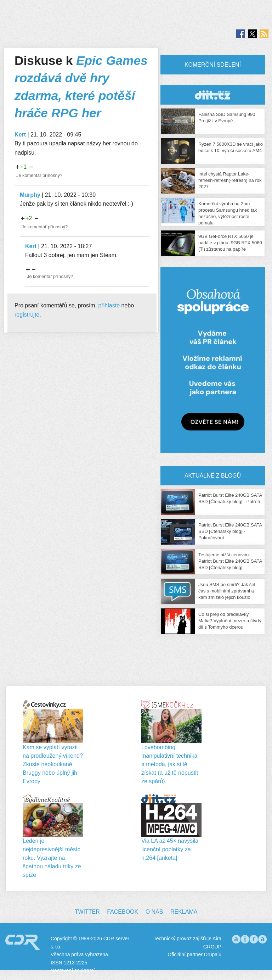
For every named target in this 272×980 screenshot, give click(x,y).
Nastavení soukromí (73, 970)
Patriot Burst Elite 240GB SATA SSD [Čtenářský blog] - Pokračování (230, 531)
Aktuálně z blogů (213, 476)
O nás (154, 912)
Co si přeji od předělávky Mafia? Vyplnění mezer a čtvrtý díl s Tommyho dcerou (230, 621)
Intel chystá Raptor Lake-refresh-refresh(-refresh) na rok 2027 (230, 180)
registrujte (27, 315)
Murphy (30, 195)
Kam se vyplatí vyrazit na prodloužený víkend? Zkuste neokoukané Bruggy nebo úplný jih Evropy (53, 764)
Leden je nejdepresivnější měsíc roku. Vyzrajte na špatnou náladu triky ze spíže (52, 858)
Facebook (123, 912)
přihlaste (109, 305)
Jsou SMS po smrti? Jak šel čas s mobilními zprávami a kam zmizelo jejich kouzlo (227, 591)
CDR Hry (213, 95)
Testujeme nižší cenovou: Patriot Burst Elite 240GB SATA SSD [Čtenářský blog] (230, 561)
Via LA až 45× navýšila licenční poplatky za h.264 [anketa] (170, 849)
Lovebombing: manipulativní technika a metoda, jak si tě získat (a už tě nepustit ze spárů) (170, 764)
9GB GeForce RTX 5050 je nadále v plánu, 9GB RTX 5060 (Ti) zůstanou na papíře (230, 243)
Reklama (184, 912)
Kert (20, 135)
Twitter (87, 912)
